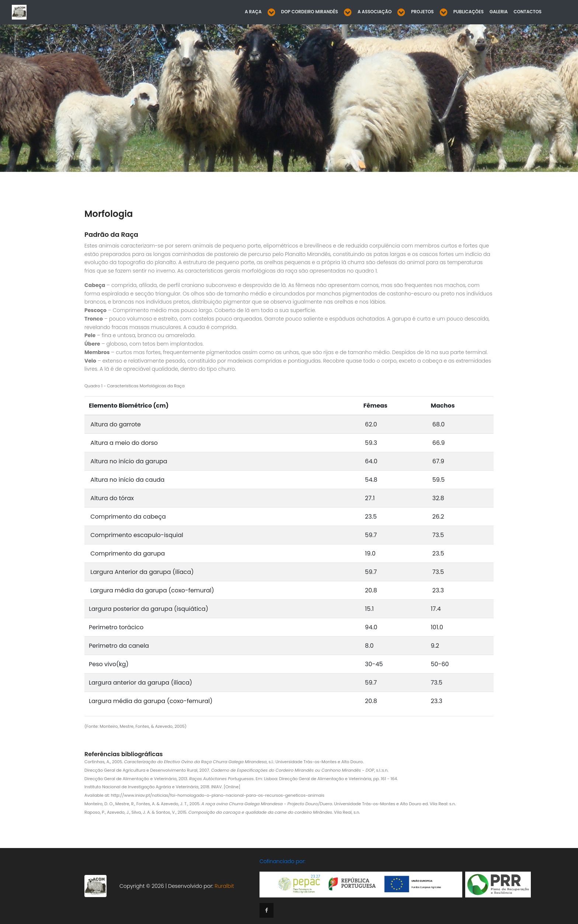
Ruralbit (224, 886)
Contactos (527, 12)
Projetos (422, 12)
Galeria (499, 12)
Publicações (469, 12)
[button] (271, 12)
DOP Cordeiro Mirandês (310, 12)
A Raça (253, 12)
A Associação (375, 12)
